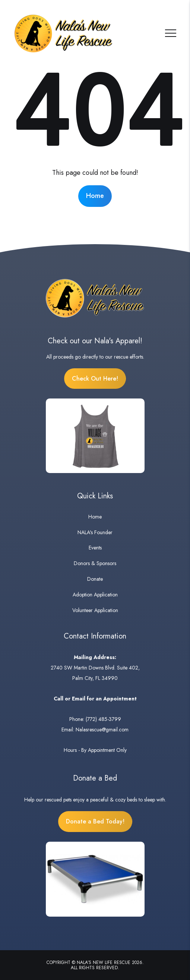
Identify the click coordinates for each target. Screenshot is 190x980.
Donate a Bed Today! (95, 821)
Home (95, 196)
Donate (95, 579)
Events (95, 548)
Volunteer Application (95, 610)
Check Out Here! (95, 379)
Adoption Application (95, 595)
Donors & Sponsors (95, 563)
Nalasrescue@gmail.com (102, 730)
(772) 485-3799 (103, 719)
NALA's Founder (95, 532)
